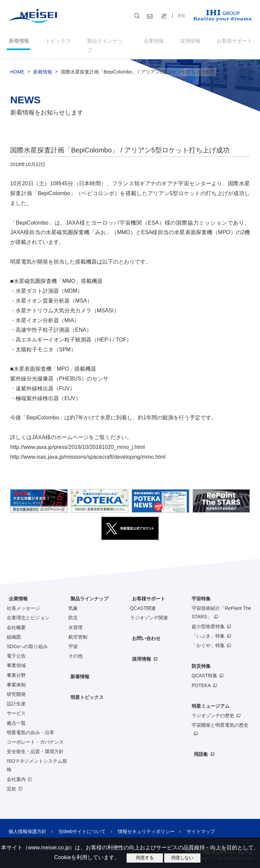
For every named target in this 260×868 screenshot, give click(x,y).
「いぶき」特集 (208, 628)
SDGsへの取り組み (27, 639)
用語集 (199, 747)
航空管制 (78, 629)
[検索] (97, 16)
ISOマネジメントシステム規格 (37, 758)
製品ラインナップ (87, 592)
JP (164, 16)
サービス (16, 706)
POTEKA (201, 678)
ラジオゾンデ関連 (149, 611)
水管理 (75, 620)
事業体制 (16, 677)
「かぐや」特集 (208, 638)
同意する (145, 858)
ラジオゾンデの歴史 (213, 708)
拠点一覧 (16, 716)
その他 (75, 649)
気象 (73, 601)
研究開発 (16, 687)
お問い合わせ (144, 631)
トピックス (57, 42)
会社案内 (16, 772)
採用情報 (191, 42)
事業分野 (16, 668)
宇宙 (73, 639)
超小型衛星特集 (208, 619)
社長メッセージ (23, 601)
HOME (17, 65)
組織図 (14, 629)
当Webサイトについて (77, 824)
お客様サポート (235, 42)
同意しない (182, 858)
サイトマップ (190, 824)
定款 (12, 781)
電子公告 (16, 649)
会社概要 (16, 620)
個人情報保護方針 (26, 824)
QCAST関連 (143, 601)
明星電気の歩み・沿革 (30, 725)
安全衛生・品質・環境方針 (35, 744)
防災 (73, 611)
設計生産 (16, 697)
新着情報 (17, 42)
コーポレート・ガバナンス (35, 735)
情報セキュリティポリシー (138, 824)
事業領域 (16, 658)
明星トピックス (85, 690)
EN (181, 16)
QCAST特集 (204, 668)
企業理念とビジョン (28, 611)
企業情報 (154, 42)
